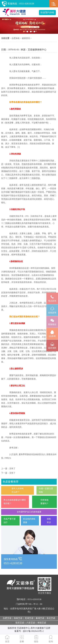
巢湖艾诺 (40, 618)
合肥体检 (16, 38)
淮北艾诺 (51, 618)
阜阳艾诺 (42, 623)
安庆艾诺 (20, 623)
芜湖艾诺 (29, 618)
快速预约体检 (47, 12)
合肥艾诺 (7, 618)
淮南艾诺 (18, 618)
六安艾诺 (31, 623)
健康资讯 (26, 38)
